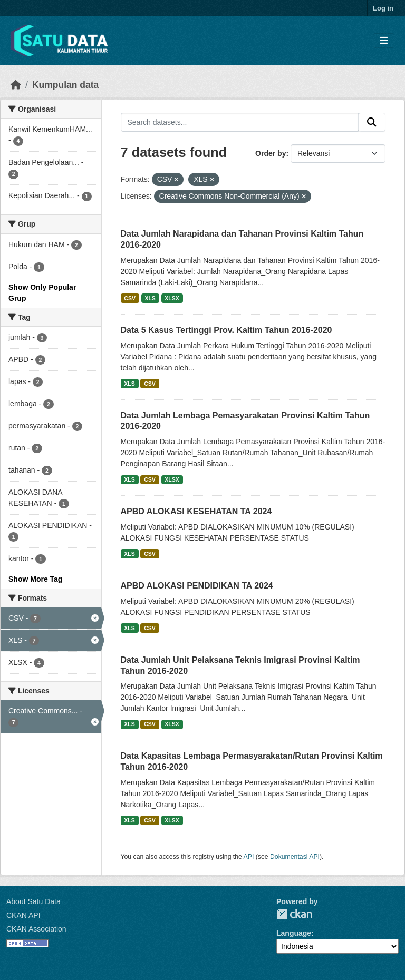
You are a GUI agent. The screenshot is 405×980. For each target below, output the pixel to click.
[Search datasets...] (240, 122)
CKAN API (23, 915)
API (249, 857)
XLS (150, 298)
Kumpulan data (65, 85)
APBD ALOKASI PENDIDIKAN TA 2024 (197, 586)
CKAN (294, 914)
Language (294, 933)
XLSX (172, 298)
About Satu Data (33, 901)
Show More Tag (35, 579)
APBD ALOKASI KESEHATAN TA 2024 (196, 511)
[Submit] (372, 122)
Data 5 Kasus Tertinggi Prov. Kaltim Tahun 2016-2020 (226, 330)
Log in (383, 8)
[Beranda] (16, 85)
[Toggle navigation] (384, 41)
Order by (271, 153)
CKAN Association (36, 929)
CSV (130, 298)
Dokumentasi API (295, 857)
